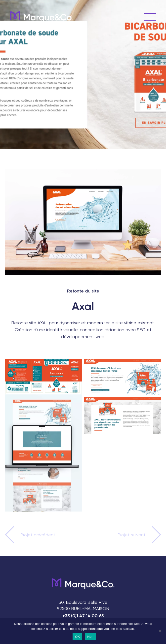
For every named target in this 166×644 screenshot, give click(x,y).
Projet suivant (132, 535)
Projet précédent (38, 535)
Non (90, 637)
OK (77, 637)
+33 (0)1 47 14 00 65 (83, 616)
